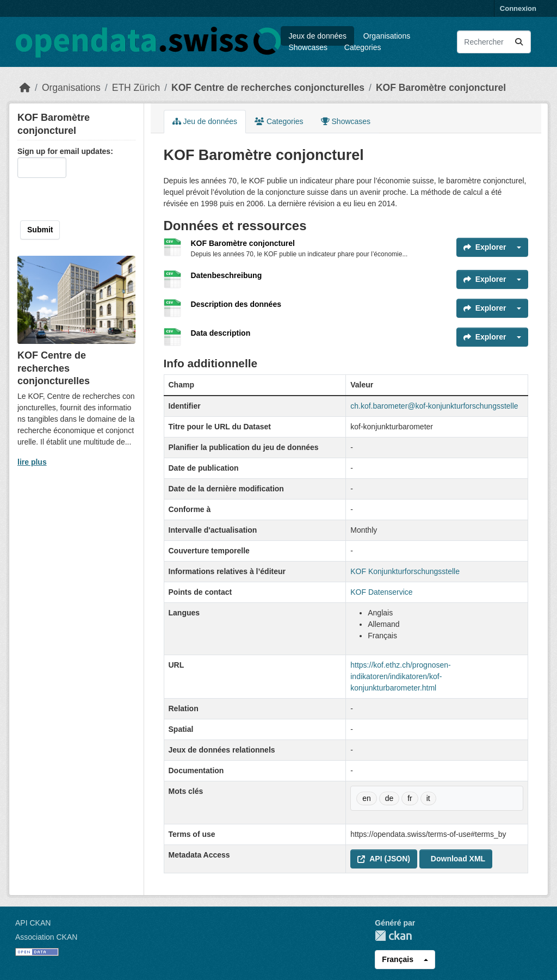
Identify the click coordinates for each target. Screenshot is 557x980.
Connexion (518, 8)
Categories (363, 47)
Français (398, 959)
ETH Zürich (136, 88)
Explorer (485, 247)
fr (410, 798)
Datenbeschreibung (227, 275)
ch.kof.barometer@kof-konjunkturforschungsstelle (434, 406)
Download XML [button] (458, 859)
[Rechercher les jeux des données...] (494, 42)
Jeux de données (317, 36)
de (389, 798)
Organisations (387, 36)
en (367, 798)
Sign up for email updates (64, 151)
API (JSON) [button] (384, 859)
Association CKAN (46, 937)
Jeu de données (205, 121)
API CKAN (33, 923)
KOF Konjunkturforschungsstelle (405, 571)
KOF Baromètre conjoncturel (441, 88)
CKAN (393, 936)
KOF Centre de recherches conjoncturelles (268, 88)
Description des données (236, 304)
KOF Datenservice (381, 592)
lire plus (32, 462)
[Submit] (519, 42)
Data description (221, 333)
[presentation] (88, 199)
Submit (40, 230)
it (428, 798)
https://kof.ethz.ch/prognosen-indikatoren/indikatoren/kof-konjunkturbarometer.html (400, 676)
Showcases (308, 47)
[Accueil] (25, 88)
